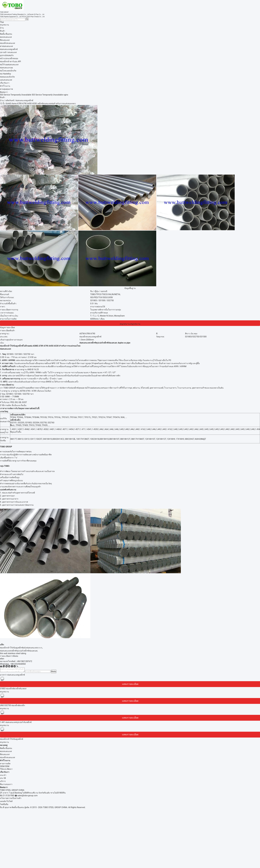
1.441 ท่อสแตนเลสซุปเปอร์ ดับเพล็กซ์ (16, 722)
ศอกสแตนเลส (6, 751)
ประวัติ (3, 778)
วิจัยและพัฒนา (6, 769)
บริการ (3, 781)
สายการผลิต (5, 764)
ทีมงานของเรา (6, 784)
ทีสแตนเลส (5, 754)
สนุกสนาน (4, 25)
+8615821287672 (24, 661)
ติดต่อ (54, 671)
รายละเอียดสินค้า (7, 331)
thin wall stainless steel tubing (13, 653)
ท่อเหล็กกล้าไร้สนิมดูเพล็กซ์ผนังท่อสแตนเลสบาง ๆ (21, 648)
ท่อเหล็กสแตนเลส (8, 757)
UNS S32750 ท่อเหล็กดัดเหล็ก (12, 705)
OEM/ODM (5, 766)
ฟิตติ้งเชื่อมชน (6, 748)
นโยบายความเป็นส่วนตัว (11, 798)
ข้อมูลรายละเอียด (7, 327)
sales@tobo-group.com (27, 796)
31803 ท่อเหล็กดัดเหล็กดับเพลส (13, 689)
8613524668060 (19, 664)
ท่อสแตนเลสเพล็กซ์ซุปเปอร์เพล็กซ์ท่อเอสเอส (19, 651)
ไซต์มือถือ (4, 804)
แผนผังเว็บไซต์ (6, 801)
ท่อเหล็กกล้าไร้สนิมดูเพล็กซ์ (12, 739)
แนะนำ (3, 775)
